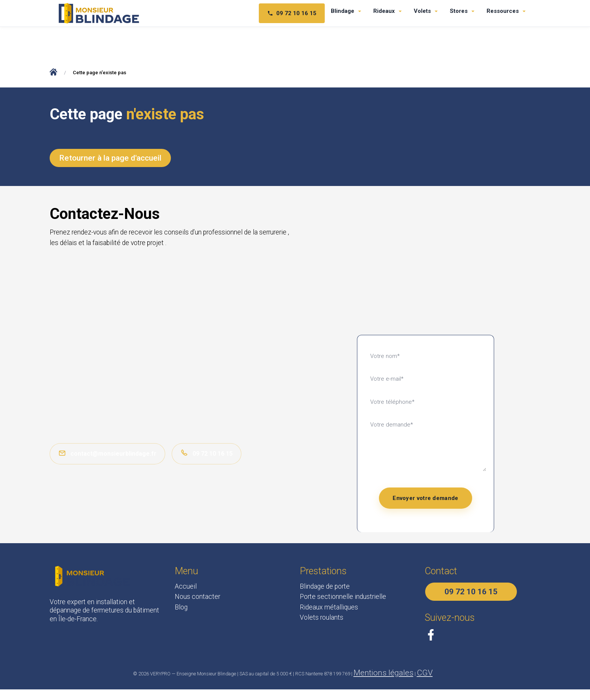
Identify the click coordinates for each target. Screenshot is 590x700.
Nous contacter (197, 597)
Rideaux (384, 11)
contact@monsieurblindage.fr (107, 453)
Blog (181, 607)
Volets (422, 11)
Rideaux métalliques (329, 607)
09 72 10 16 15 (207, 453)
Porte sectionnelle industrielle (343, 597)
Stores (459, 11)
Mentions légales (383, 673)
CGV (425, 673)
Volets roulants (322, 617)
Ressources (503, 11)
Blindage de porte (325, 586)
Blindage (343, 11)
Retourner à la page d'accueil (110, 158)
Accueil (186, 586)
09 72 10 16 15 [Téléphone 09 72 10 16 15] (292, 13)
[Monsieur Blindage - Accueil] (99, 13)
